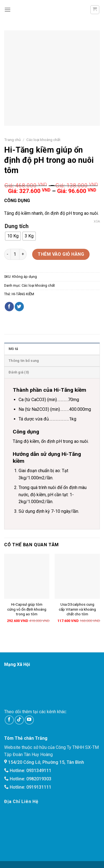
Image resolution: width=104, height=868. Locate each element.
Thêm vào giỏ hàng (61, 254)
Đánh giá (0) (19, 372)
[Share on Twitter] (19, 307)
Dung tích (17, 226)
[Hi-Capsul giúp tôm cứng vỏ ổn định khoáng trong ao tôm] (27, 576)
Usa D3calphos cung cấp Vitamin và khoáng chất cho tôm (77, 609)
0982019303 (39, 779)
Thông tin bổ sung (24, 361)
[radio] (13, 236)
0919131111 (39, 787)
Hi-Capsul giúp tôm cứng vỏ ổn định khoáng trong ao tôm (27, 609)
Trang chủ (12, 140)
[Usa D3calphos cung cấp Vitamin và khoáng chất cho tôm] (77, 576)
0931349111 (39, 771)
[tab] (52, 349)
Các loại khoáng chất (43, 140)
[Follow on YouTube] (29, 720)
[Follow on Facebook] (9, 720)
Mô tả (13, 349)
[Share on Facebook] (9, 307)
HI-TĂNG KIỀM (23, 294)
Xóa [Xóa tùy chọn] (97, 222)
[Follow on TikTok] (19, 720)
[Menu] (7, 10)
